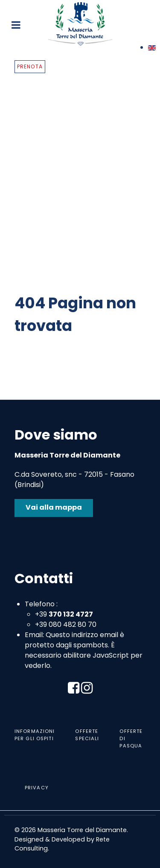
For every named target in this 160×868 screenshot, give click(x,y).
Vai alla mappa (54, 507)
